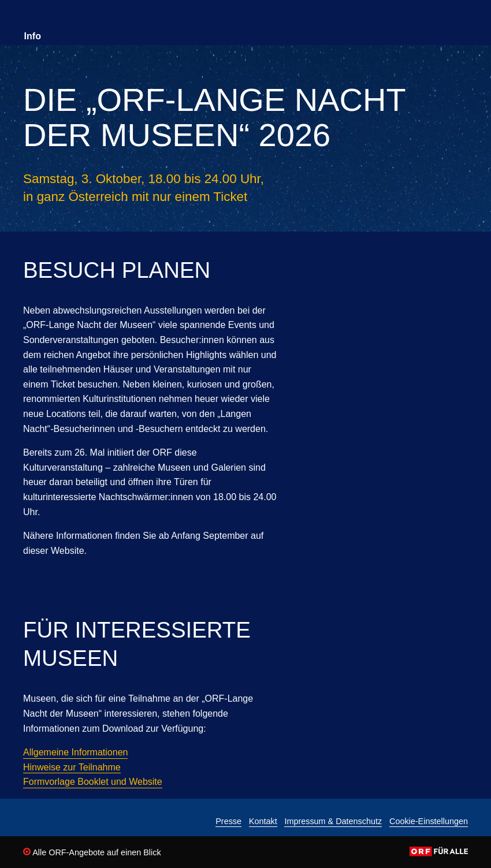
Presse (228, 822)
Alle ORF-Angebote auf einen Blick (92, 852)
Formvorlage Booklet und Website (93, 782)
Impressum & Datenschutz (333, 822)
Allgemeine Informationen (75, 752)
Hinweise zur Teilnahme (72, 767)
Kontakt (263, 822)
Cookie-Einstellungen (429, 822)
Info (33, 36)
